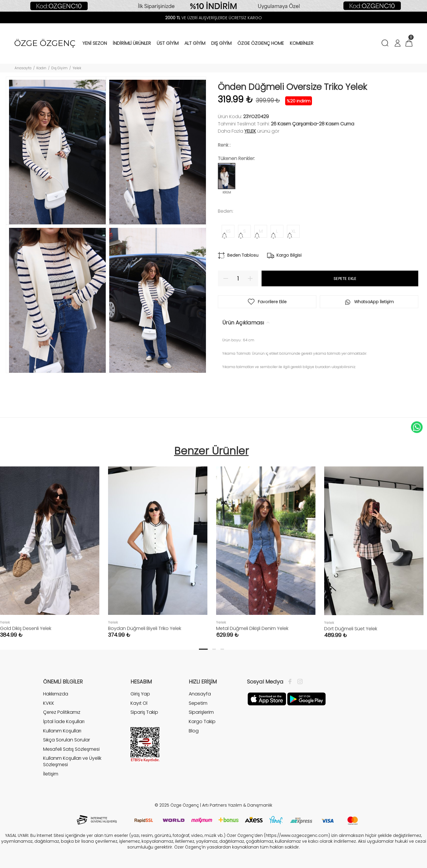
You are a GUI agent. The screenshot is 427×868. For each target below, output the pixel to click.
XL (293, 231)
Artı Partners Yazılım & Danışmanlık (237, 805)
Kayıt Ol (139, 703)
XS (228, 231)
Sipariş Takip (144, 712)
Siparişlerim (201, 712)
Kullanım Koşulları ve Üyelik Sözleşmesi (72, 761)
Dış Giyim (59, 68)
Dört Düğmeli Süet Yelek (351, 629)
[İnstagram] (299, 682)
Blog (194, 731)
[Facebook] (291, 682)
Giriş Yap (140, 694)
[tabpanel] (158, 546)
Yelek (77, 68)
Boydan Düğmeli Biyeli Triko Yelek (145, 628)
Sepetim (198, 703)
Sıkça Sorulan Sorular (67, 740)
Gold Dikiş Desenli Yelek (26, 628)
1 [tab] (203, 649)
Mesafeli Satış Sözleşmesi (71, 749)
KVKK (49, 703)
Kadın (41, 68)
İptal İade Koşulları (64, 721)
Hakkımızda (56, 694)
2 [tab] (214, 649)
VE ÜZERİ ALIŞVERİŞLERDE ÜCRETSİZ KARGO (213, 18)
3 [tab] (222, 649)
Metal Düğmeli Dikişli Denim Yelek (252, 628)
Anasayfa (23, 68)
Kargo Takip (202, 721)
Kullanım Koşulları (62, 731)
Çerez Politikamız (62, 712)
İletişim (51, 774)
